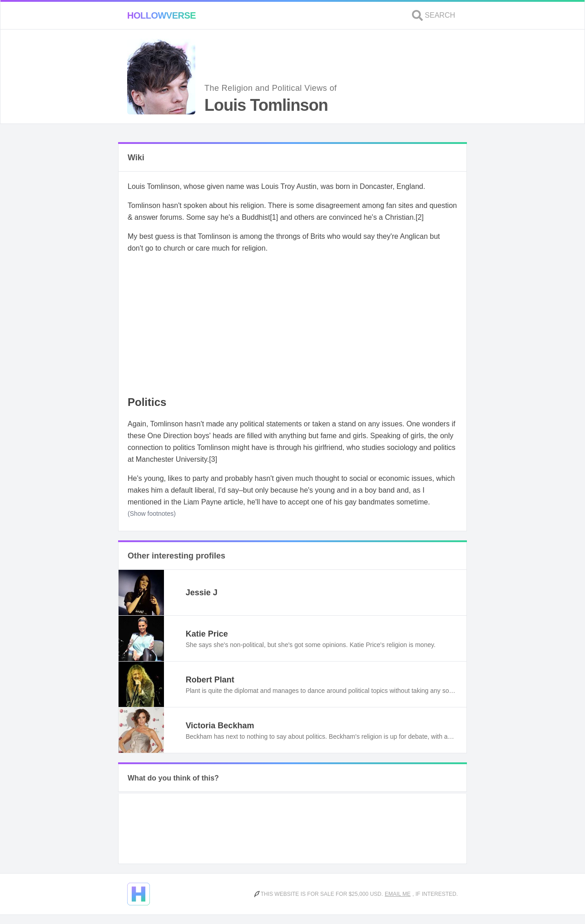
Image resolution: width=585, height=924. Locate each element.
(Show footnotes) (152, 514)
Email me (398, 894)
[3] (213, 459)
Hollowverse (161, 15)
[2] (420, 217)
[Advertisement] (292, 325)
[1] (274, 217)
